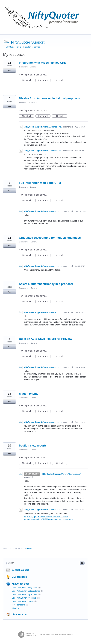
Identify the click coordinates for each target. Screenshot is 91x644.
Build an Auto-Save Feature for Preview (45, 339)
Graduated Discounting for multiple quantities (50, 238)
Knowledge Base (21, 584)
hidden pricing (29, 394)
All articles (16, 608)
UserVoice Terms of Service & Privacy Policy (56, 634)
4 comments (24, 288)
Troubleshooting (18, 605)
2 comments (24, 242)
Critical (62, 80)
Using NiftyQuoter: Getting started (26, 591)
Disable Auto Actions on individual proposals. (50, 98)
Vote (9, 71)
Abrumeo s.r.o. (19, 614)
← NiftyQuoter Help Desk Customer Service (22, 47)
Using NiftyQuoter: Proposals (24, 598)
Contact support (20, 570)
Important (44, 80)
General (33, 67)
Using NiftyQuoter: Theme (23, 601)
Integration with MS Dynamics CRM (43, 63)
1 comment (23, 67)
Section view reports (33, 446)
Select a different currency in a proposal (46, 284)
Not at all (28, 80)
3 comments (24, 103)
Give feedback (19, 577)
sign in (29, 548)
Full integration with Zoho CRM (40, 183)
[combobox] (44, 563)
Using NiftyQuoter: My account (25, 594)
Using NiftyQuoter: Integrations (25, 588)
